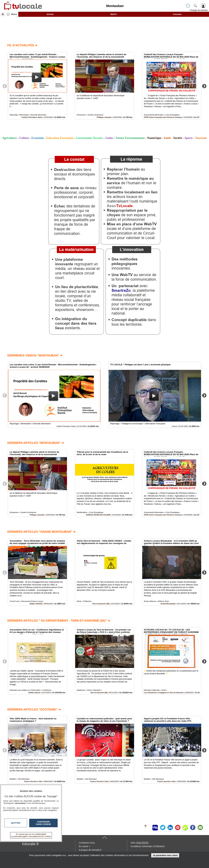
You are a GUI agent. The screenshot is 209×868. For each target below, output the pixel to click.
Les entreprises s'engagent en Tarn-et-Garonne (164, 693)
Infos (140, 843)
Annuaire (177, 14)
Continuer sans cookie (43, 823)
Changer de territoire (199, 10)
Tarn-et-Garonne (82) (101, 604)
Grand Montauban (168, 604)
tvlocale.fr (31, 844)
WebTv (114, 14)
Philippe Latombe (104, 117)
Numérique (154, 138)
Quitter (16, 823)
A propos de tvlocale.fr (90, 850)
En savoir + (85, 846)
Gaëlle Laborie (34, 693)
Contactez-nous (87, 843)
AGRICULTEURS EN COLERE (98, 515)
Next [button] (204, 86)
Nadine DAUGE (36, 604)
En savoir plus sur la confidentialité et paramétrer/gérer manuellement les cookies (31, 835)
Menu (14, 14)
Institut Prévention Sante (32, 117)
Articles (50, 14)
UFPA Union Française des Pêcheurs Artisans (163, 117)
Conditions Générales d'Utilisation (148, 846)
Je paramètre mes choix (165, 855)
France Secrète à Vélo (99, 781)
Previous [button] (5, 86)
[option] (37, 86)
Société (178, 138)
